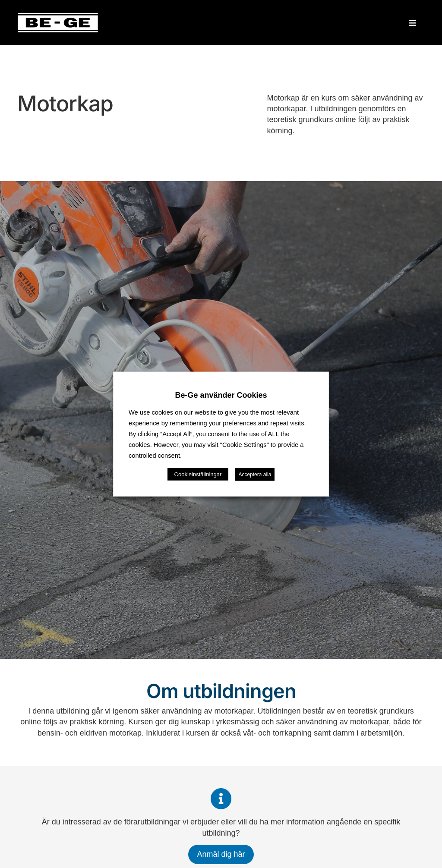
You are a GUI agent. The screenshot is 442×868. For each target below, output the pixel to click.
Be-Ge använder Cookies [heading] (221, 395)
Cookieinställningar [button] (198, 474)
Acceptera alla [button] (255, 474)
